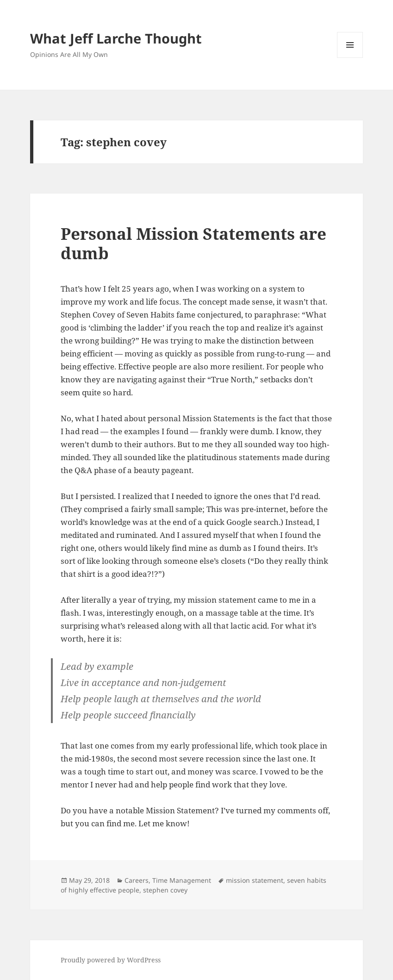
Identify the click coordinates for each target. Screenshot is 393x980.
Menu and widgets (350, 58)
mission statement (255, 880)
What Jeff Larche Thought (116, 38)
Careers (137, 880)
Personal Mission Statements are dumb (193, 243)
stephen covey (165, 890)
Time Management (182, 880)
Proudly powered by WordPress (111, 960)
